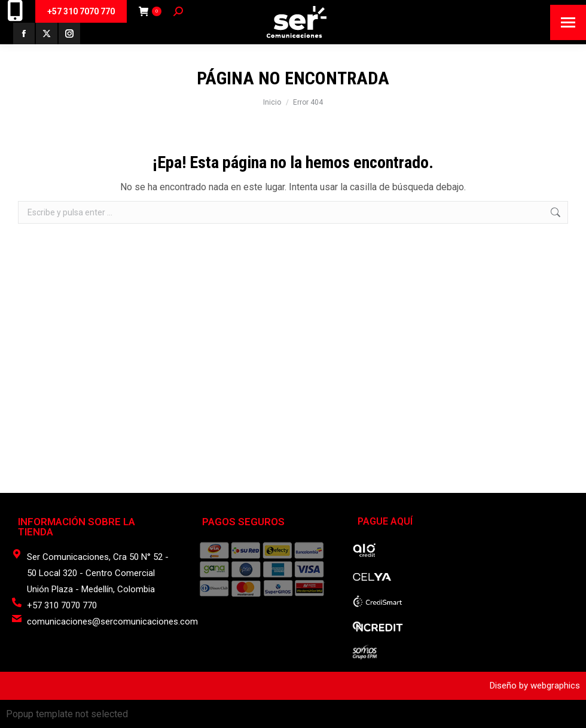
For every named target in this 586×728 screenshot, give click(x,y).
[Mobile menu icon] (568, 22)
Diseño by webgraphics (535, 686)
